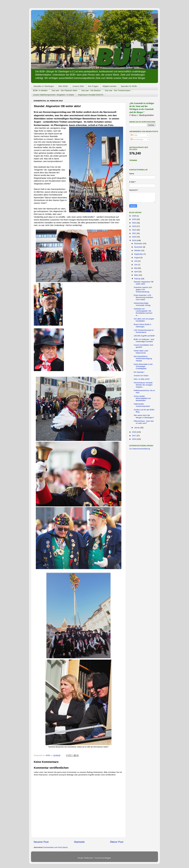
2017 (134, 436)
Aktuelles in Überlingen (44, 86)
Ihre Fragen (93, 86)
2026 (134, 216)
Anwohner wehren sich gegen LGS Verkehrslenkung (143, 289)
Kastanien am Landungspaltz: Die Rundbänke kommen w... (143, 312)
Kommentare (137, 139)
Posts (134, 135)
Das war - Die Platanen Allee (64, 90)
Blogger (108, 858)
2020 (134, 237)
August (137, 258)
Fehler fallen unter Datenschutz (141, 352)
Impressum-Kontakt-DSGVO (91, 95)
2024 (134, 223)
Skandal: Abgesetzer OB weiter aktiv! (144, 283)
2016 (134, 439)
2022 (134, 230)
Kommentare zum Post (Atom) (56, 847)
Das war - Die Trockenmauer (118, 90)
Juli (136, 261)
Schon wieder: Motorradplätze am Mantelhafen (142, 398)
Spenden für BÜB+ (129, 86)
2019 (134, 240)
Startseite (79, 842)
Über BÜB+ (63, 86)
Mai (136, 268)
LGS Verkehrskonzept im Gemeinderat (144, 331)
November (139, 247)
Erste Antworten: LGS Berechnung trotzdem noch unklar (143, 297)
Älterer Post (117, 842)
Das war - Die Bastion (91, 90)
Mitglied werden (110, 86)
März (136, 275)
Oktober (138, 250)
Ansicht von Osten (141, 376)
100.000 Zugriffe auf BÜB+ (144, 336)
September (139, 254)
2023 (134, 226)
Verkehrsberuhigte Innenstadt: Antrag (142, 304)
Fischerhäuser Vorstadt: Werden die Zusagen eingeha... (143, 385)
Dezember (139, 244)
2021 (134, 233)
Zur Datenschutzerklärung (140, 449)
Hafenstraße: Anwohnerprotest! (142, 405)
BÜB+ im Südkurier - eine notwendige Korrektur (144, 340)
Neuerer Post (41, 842)
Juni (136, 265)
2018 (134, 432)
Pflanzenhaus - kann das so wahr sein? (144, 422)
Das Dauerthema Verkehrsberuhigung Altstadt (143, 358)
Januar (137, 428)
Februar (138, 279)
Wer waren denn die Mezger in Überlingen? (144, 416)
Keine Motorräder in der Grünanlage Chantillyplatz (143, 366)
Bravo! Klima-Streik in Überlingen (142, 325)
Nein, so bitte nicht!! (142, 379)
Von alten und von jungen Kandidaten (144, 320)
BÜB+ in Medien (40, 90)
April (136, 272)
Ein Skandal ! (139, 372)
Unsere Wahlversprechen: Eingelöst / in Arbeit (53, 95)
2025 (134, 219)
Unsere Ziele (78, 86)
